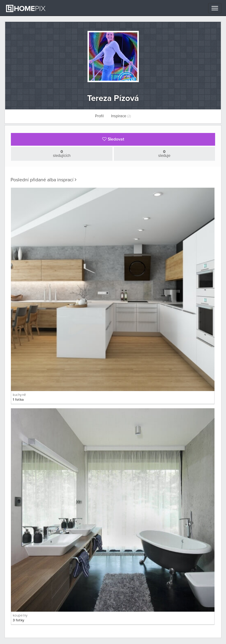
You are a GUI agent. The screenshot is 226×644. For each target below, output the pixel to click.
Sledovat (113, 139)
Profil (99, 116)
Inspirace (121, 116)
